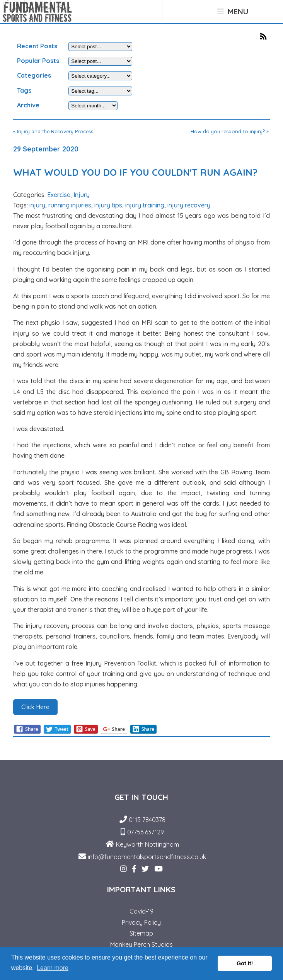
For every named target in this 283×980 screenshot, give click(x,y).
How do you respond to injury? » (230, 131)
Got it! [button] (245, 963)
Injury (82, 195)
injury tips (108, 205)
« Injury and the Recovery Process (53, 131)
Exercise (59, 195)
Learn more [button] (53, 968)
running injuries (70, 205)
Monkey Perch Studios (141, 944)
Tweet (57, 729)
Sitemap (141, 933)
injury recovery (189, 205)
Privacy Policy (141, 922)
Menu (233, 12)
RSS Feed (265, 36)
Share (27, 729)
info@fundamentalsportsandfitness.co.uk (147, 857)
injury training (145, 205)
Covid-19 (141, 911)
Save (86, 729)
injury (37, 205)
